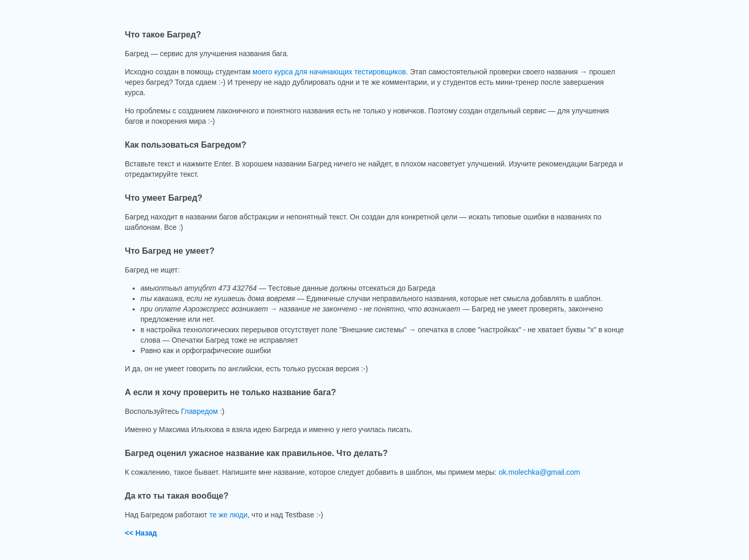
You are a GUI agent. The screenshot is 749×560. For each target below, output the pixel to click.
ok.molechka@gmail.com (540, 472)
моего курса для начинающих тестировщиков (330, 72)
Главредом (199, 411)
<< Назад (141, 533)
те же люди (228, 515)
